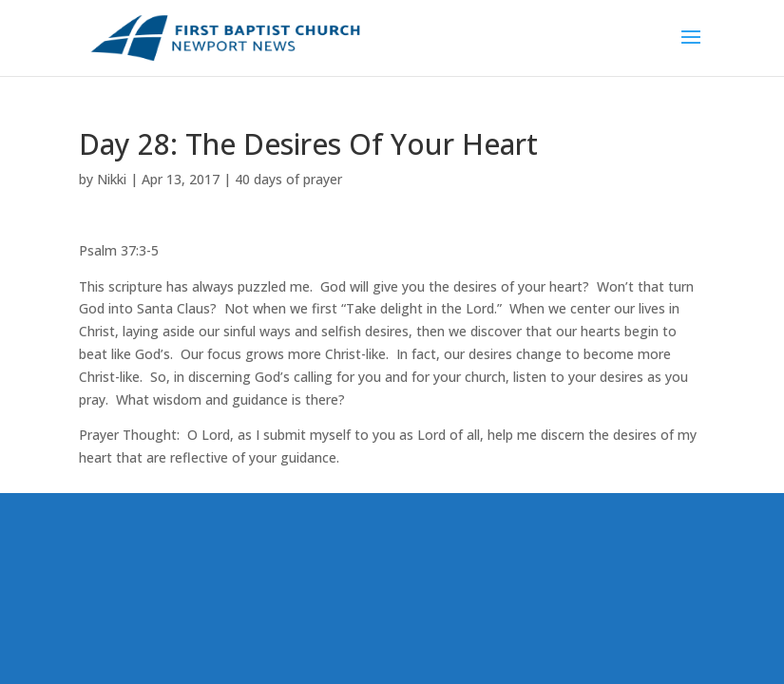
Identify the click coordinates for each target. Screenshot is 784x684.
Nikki (112, 179)
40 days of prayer (288, 179)
